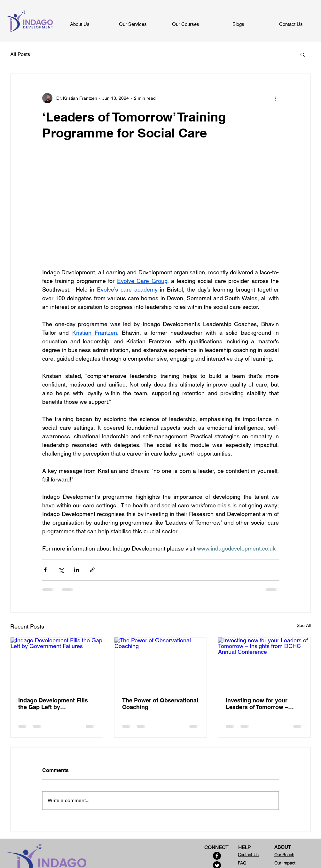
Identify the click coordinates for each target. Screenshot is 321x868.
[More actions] (275, 98)
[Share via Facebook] (45, 570)
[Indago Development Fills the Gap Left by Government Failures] (57, 663)
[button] (303, 54)
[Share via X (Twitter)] (61, 570)
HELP (244, 847)
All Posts (20, 54)
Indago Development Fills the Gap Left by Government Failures (53, 704)
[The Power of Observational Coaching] (161, 663)
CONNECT (216, 847)
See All (304, 625)
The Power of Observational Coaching (160, 704)
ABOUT (283, 847)
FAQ (242, 863)
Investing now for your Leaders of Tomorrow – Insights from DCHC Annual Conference (264, 704)
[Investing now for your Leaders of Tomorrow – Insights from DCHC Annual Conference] (264, 663)
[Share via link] (92, 570)
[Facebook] (217, 856)
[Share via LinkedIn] (77, 570)
